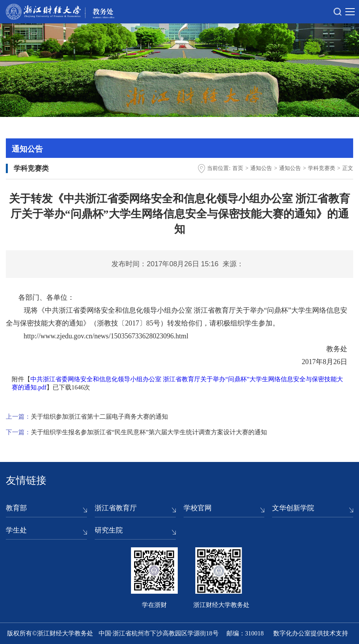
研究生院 (109, 530)
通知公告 (261, 168)
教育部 (16, 508)
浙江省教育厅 (116, 508)
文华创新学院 (293, 508)
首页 (238, 168)
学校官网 (198, 508)
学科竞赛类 (322, 168)
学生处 (16, 530)
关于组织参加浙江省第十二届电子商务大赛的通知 (99, 417)
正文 (348, 168)
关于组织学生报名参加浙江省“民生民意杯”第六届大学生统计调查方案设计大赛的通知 (149, 432)
